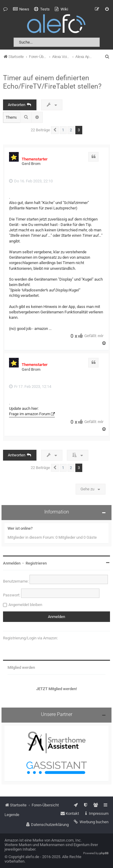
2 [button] (71, 130)
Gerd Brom (31, 164)
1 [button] (63, 130)
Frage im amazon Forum (30, 414)
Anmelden (12, 563)
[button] (55, 130)
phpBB (104, 853)
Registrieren (36, 563)
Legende (12, 815)
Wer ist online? (20, 528)
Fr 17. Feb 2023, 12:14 (30, 387)
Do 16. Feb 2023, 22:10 (31, 181)
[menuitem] (21, 9)
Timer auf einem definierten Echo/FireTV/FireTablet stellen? (52, 82)
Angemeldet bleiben (25, 605)
